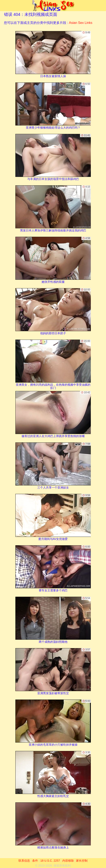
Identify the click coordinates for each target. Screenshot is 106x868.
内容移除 (68, 861)
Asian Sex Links (81, 23)
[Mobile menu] (4, 6)
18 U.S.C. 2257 (50, 861)
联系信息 (24, 861)
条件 (35, 861)
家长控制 (82, 861)
